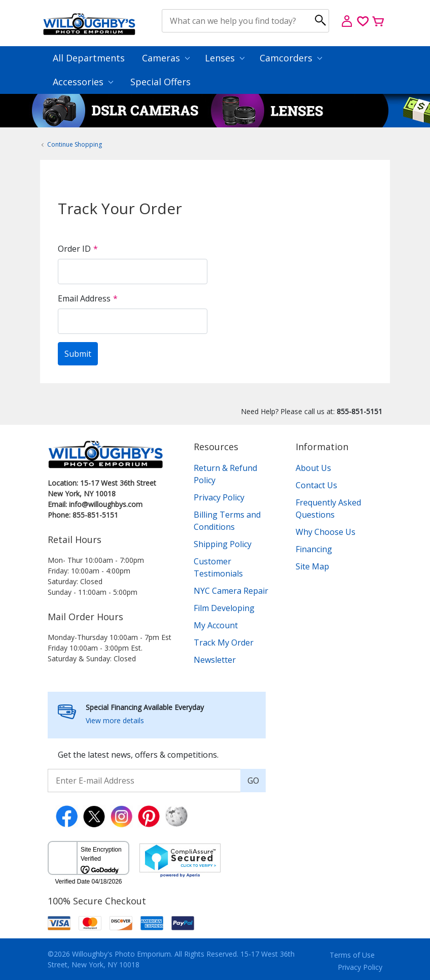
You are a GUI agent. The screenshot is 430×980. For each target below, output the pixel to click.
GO (253, 781)
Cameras (166, 58)
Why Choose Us (326, 532)
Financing (314, 549)
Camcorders (291, 58)
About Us (313, 468)
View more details (115, 720)
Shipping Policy (223, 544)
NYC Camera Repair (231, 591)
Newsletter (215, 660)
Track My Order (224, 643)
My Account (216, 625)
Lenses (225, 58)
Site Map (312, 566)
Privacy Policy (219, 497)
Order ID (74, 249)
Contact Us (316, 485)
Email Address (84, 298)
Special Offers (160, 82)
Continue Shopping (75, 144)
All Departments (89, 58)
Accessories (83, 82)
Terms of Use (352, 955)
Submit (78, 354)
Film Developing (224, 608)
